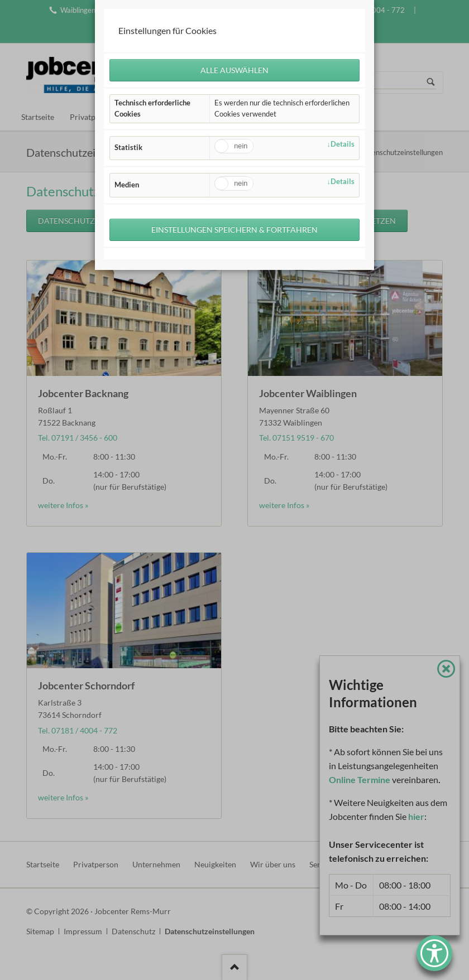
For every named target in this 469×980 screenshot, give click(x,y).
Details (343, 144)
